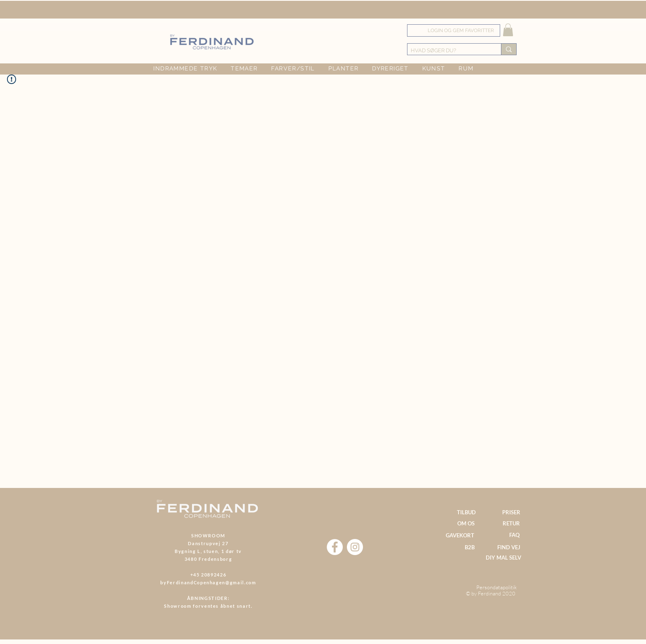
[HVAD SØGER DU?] (447, 51)
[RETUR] (511, 523)
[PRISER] (511, 512)
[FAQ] (514, 535)
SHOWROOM (208, 535)
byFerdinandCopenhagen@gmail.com (208, 582)
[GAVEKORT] (460, 535)
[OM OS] (466, 524)
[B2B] (469, 547)
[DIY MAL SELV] (503, 558)
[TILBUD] (466, 512)
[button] (508, 30)
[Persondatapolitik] (496, 587)
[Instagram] (355, 547)
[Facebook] (335, 547)
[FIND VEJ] (509, 547)
